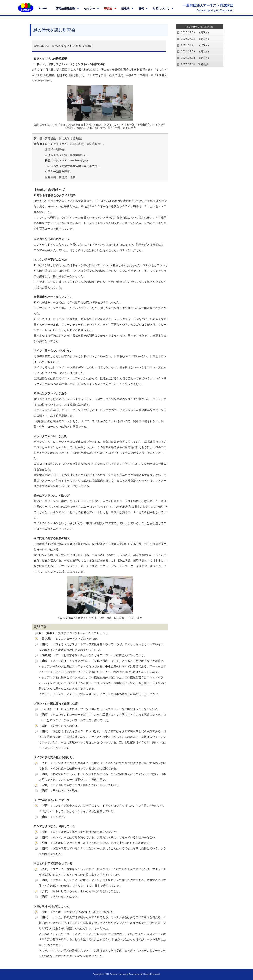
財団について (161, 9)
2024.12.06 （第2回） (196, 51)
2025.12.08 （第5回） (196, 32)
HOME (43, 9)
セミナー (90, 9)
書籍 (141, 9)
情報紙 (125, 9)
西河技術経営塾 (65, 9)
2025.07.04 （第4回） (196, 39)
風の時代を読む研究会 (200, 27)
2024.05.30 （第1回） (196, 58)
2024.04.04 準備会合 (195, 64)
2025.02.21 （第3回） (196, 45)
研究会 (108, 9)
